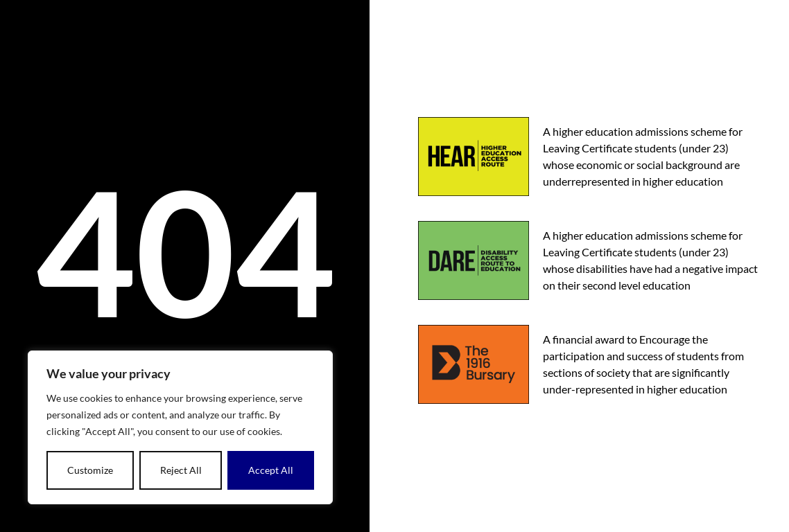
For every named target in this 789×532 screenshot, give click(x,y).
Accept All (271, 470)
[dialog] (180, 427)
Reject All (181, 470)
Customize (90, 470)
